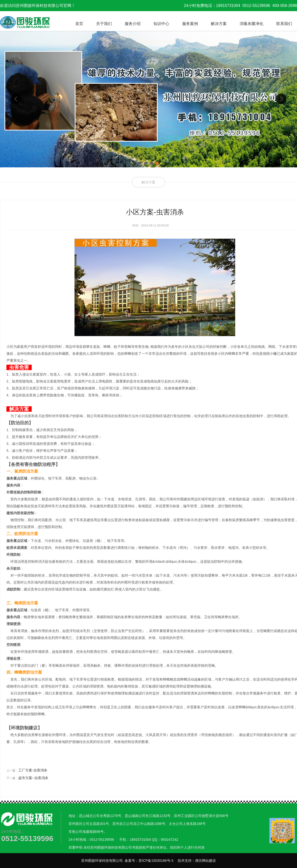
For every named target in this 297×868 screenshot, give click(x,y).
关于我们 (104, 24)
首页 (79, 24)
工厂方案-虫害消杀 (33, 770)
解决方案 (219, 24)
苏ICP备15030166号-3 (156, 861)
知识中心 (161, 24)
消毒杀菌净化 (251, 24)
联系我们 (284, 24)
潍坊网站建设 (205, 861)
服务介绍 (133, 24)
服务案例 (190, 24)
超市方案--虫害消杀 (33, 778)
